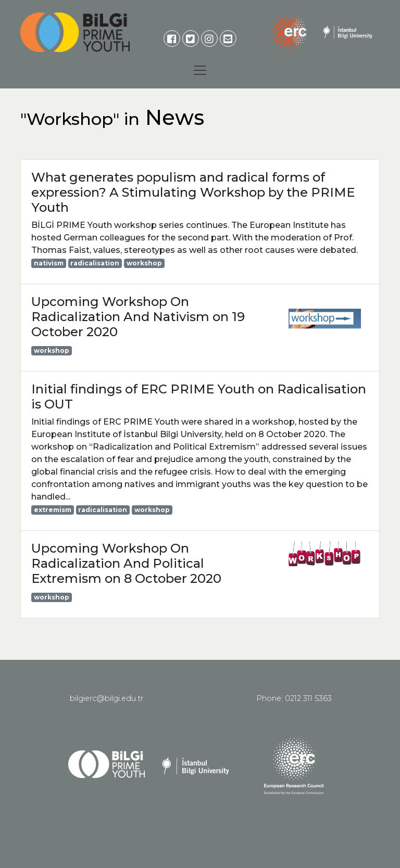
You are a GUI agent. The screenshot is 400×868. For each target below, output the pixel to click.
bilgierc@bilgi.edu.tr (107, 698)
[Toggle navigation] (200, 70)
